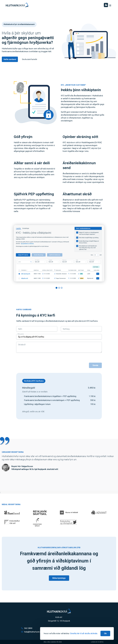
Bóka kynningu (59, 578)
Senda (95, 365)
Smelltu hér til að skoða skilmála (84, 633)
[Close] (105, 633)
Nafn (20, 329)
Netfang (66, 329)
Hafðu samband (10, 59)
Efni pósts (21, 334)
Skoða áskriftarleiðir (30, 59)
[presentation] (34, 363)
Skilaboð (22, 345)
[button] (56, 288)
